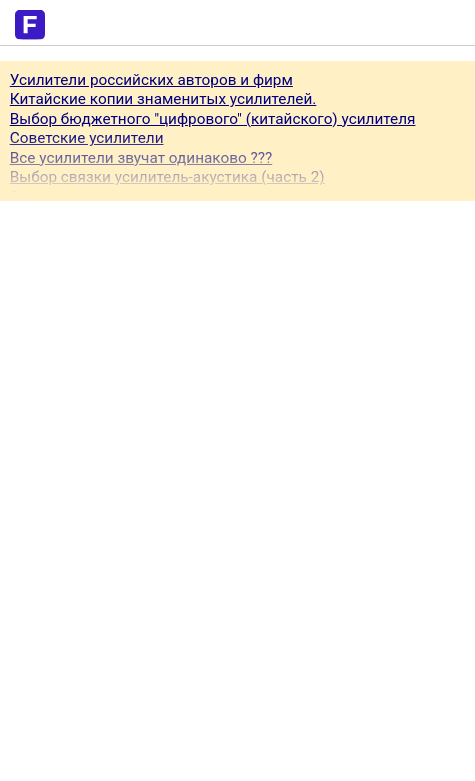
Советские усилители (87, 138)
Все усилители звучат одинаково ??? (141, 158)
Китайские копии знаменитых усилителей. (163, 99)
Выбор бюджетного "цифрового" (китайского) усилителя (213, 119)
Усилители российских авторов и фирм (151, 80)
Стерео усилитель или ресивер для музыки (165, 197)
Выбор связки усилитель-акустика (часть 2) (167, 177)
